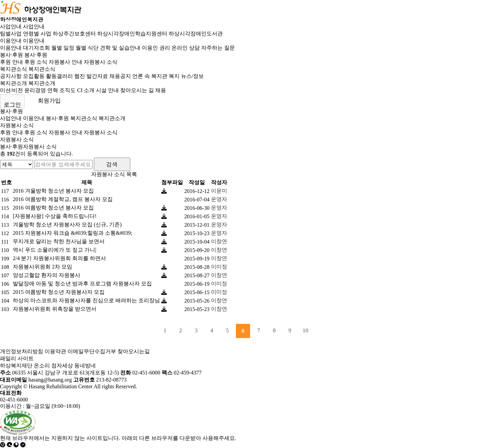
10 (306, 330)
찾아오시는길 (134, 351)
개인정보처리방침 (22, 351)
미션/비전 (11, 90)
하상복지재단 (16, 366)
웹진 (80, 76)
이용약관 (55, 351)
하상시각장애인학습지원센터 (132, 34)
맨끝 (337, 331)
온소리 (42, 366)
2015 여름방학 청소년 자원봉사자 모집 (59, 292)
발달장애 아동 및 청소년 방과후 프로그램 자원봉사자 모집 (82, 284)
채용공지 (120, 76)
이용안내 (11, 41)
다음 (321, 331)
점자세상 (62, 366)
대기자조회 (36, 48)
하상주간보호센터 (74, 34)
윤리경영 (35, 90)
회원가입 (49, 101)
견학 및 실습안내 (120, 48)
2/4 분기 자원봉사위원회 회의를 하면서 (59, 258)
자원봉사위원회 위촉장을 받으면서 (55, 309)
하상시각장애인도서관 (196, 34)
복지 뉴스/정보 (186, 76)
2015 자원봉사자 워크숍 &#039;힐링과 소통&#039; (73, 233)
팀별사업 (11, 34)
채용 (161, 90)
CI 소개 (86, 90)
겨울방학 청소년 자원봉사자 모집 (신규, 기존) (67, 225)
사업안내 (11, 26)
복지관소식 (13, 69)
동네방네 (85, 366)
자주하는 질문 (218, 48)
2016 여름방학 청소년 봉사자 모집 (53, 208)
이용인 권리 (156, 48)
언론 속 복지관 (150, 76)
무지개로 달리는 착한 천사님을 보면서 (59, 241)
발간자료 (97, 76)
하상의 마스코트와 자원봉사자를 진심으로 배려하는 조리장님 (86, 300)
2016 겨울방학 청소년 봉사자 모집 (53, 191)
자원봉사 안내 (65, 62)
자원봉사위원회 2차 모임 (43, 267)
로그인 (12, 105)
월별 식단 (87, 48)
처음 (150, 331)
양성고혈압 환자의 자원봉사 (47, 275)
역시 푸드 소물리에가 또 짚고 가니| (55, 250)
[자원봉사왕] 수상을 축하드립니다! (55, 216)
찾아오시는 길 (137, 90)
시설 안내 (107, 90)
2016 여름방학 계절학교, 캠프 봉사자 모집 (63, 199)
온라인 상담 (186, 48)
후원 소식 (36, 62)
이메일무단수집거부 (92, 351)
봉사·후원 (11, 55)
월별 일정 (63, 48)
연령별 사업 (37, 34)
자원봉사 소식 (101, 62)
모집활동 (34, 76)
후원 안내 (11, 62)
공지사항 (11, 76)
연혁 (53, 90)
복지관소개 (13, 83)
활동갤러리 (59, 76)
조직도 (67, 90)
